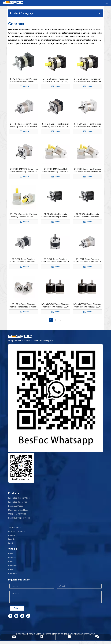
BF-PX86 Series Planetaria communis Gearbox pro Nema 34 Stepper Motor (55, 216)
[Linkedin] (16, 616)
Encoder (12, 539)
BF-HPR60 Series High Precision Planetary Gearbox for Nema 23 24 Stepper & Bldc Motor (24, 216)
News (11, 569)
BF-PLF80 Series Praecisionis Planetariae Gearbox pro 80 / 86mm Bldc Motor (55, 80)
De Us (11, 561)
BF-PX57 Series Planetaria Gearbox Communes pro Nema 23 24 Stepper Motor (87, 216)
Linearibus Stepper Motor (19, 518)
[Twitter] (22, 616)
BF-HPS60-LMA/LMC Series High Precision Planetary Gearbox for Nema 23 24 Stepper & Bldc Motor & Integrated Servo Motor (24, 170)
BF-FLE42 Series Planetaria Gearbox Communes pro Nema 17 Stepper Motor (55, 260)
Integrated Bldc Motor (18, 502)
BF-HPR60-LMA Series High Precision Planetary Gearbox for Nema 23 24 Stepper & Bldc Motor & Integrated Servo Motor (55, 170)
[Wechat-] (21, 468)
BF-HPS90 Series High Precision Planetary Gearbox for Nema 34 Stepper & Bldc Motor (87, 125)
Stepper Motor (15, 527)
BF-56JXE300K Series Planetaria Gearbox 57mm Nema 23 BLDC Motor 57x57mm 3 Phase (87, 306)
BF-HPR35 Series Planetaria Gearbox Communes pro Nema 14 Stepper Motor (87, 260)
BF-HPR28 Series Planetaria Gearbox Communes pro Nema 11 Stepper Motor (24, 306)
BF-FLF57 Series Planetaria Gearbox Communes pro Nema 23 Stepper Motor (24, 260)
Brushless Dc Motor (17, 531)
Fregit (11, 543)
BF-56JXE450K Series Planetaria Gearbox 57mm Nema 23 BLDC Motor (55, 306)
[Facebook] (10, 616)
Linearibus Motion (16, 506)
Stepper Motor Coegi (17, 514)
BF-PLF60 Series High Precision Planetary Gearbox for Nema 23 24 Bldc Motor (87, 80)
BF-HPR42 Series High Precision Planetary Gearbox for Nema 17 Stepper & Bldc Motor (24, 125)
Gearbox (12, 535)
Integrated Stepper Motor (19, 498)
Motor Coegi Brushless (18, 510)
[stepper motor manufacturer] (55, 398)
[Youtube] (28, 616)
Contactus (13, 573)
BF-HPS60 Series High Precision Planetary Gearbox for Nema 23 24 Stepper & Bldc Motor (87, 170)
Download (13, 566)
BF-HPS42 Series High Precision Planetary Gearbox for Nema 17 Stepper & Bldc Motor (55, 125)
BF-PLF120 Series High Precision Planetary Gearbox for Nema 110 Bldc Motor (24, 80)
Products (12, 557)
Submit (17, 608)
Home (11, 553)
